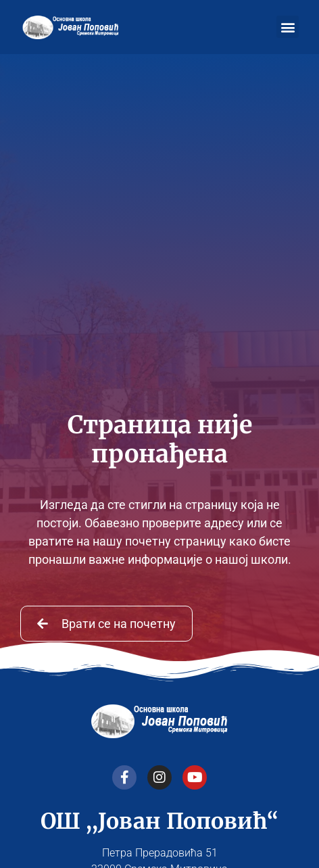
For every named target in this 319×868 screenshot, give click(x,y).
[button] (288, 27)
